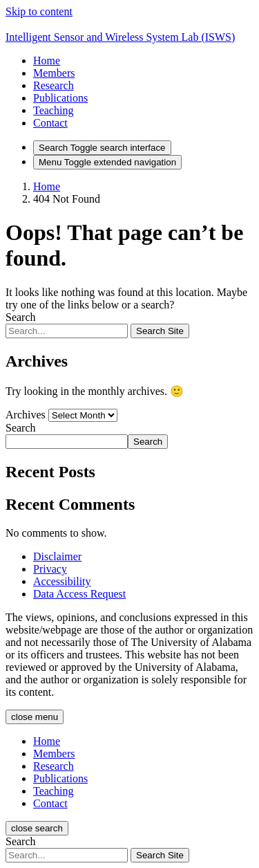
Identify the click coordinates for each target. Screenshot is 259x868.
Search (21, 317)
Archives (26, 415)
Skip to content (39, 11)
